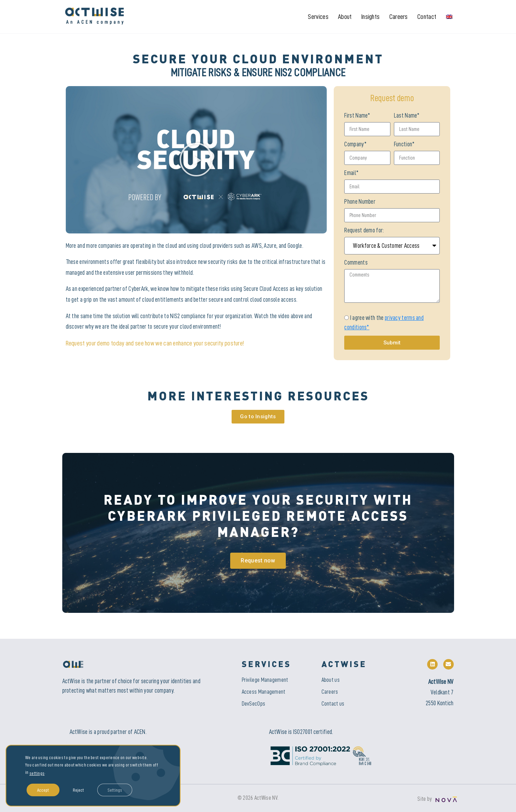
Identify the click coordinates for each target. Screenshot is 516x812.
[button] (196, 160)
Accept (43, 790)
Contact (427, 17)
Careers (399, 17)
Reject (78, 790)
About (345, 17)
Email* (351, 173)
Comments (356, 262)
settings (37, 773)
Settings (115, 790)
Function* (404, 144)
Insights (370, 17)
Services (318, 17)
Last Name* (407, 115)
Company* (355, 144)
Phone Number (360, 202)
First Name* (357, 115)
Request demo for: (364, 230)
